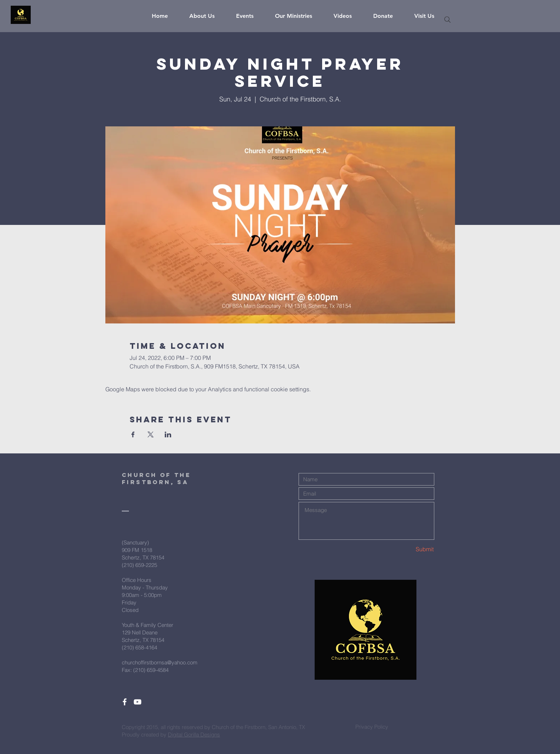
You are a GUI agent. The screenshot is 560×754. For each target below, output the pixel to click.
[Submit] (409, 549)
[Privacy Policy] (372, 727)
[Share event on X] (151, 434)
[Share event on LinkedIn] (168, 434)
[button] (207, 16)
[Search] (447, 20)
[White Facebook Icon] (125, 702)
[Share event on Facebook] (133, 434)
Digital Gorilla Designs (194, 735)
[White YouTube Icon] (137, 702)
